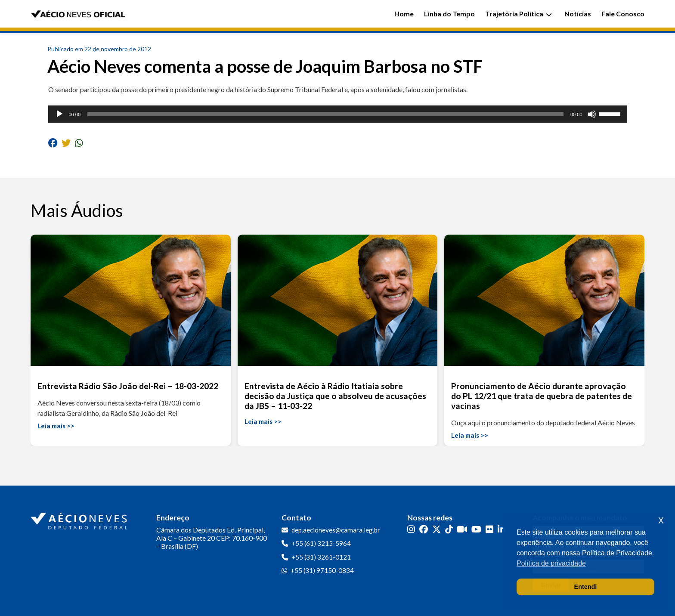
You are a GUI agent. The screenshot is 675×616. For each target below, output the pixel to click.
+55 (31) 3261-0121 (321, 557)
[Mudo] (592, 114)
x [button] (661, 520)
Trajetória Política (519, 14)
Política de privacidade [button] (551, 563)
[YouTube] (476, 529)
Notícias (578, 14)
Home (404, 14)
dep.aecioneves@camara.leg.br (336, 530)
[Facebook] (424, 529)
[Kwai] (462, 529)
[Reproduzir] (59, 114)
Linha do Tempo (449, 14)
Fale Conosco (623, 14)
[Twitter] (437, 529)
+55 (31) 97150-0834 (322, 570)
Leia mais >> (56, 426)
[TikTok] (449, 529)
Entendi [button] (586, 587)
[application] (338, 114)
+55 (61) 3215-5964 (321, 543)
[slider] (325, 114)
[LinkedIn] (502, 529)
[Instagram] (411, 529)
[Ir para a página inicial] (80, 519)
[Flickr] (489, 529)
